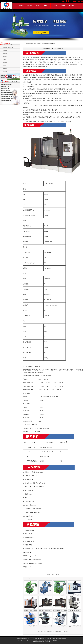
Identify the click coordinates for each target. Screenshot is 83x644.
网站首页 (21, 6)
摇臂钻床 (5, 50)
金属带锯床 (6, 69)
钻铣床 (5, 66)
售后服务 (55, 6)
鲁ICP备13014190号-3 (61, 640)
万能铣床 (5, 53)
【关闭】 (53, 574)
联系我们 (71, 6)
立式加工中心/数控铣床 (8, 47)
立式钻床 (5, 72)
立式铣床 (5, 56)
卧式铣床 (5, 60)
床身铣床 (5, 63)
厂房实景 (63, 6)
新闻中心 (46, 6)
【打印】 (49, 574)
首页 (35, 44)
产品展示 (38, 6)
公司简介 (30, 6)
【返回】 (57, 574)
